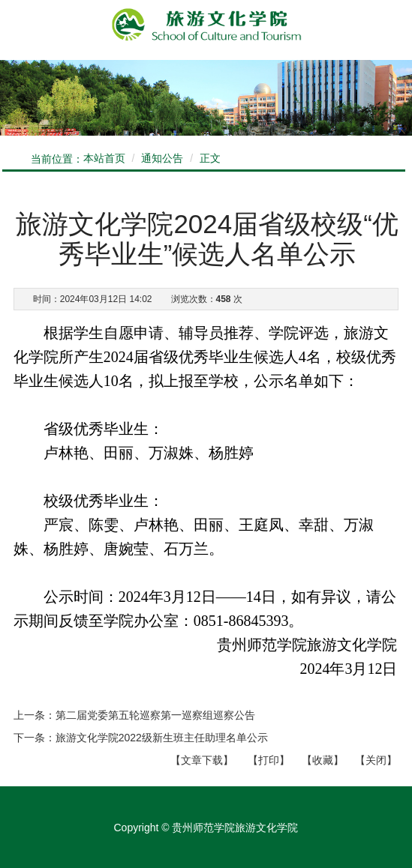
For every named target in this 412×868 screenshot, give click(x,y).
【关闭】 (376, 760)
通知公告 (162, 158)
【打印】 (269, 760)
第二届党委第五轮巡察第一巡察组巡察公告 (155, 715)
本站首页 (104, 158)
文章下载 (202, 760)
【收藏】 (323, 760)
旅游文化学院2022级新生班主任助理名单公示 (162, 738)
